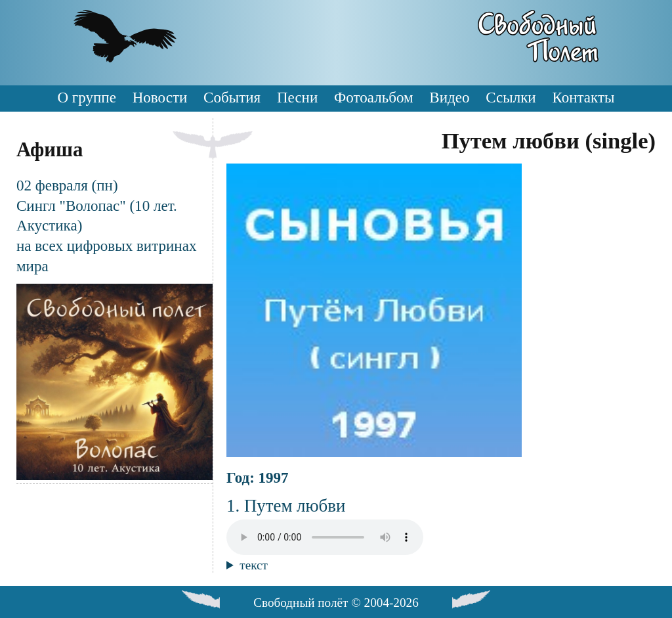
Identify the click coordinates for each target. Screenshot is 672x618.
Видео (449, 97)
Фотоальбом (373, 97)
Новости (160, 97)
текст (254, 565)
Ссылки (511, 97)
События (232, 97)
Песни (297, 97)
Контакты (583, 97)
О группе (86, 97)
